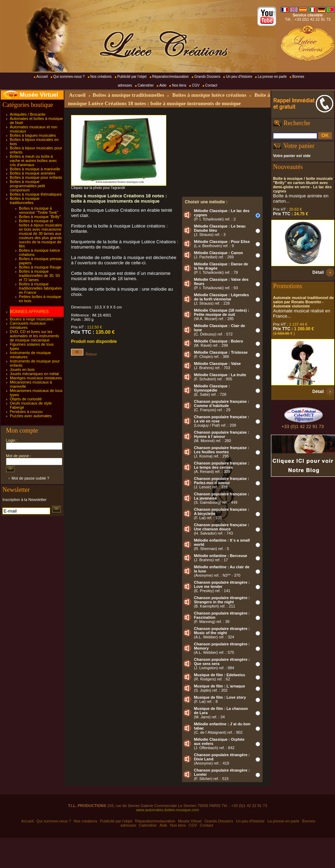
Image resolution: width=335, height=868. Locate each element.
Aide (163, 85)
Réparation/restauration (171, 77)
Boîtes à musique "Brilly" (40, 217)
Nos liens (179, 85)
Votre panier (299, 146)
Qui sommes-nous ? (69, 77)
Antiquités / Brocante (28, 114)
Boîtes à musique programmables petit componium (27, 186)
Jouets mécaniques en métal (34, 374)
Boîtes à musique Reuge (40, 267)
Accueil (42, 77)
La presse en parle (272, 77)
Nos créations (101, 77)
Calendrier (146, 85)
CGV (196, 85)
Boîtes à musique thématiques (36, 194)
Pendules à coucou (26, 412)
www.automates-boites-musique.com (168, 810)
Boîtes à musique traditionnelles (25, 201)
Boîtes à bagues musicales (33, 135)
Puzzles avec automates (31, 416)
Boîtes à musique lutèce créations (209, 95)
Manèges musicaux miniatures (36, 378)
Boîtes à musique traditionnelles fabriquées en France (40, 288)
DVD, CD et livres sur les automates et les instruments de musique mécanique (34, 336)
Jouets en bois (22, 369)
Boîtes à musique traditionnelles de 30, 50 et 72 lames (39, 276)
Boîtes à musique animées (33, 173)
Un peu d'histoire (239, 77)
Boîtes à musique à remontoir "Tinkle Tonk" (39, 210)
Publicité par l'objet (132, 77)
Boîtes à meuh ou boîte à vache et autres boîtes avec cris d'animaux (33, 161)
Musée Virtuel (39, 95)
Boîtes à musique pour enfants (36, 177)
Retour (84, 354)
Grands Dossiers (207, 77)
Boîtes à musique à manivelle (35, 169)
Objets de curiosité (26, 399)
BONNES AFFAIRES (29, 312)
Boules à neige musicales (32, 319)
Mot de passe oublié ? (30, 478)
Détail (318, 272)
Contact (211, 85)
